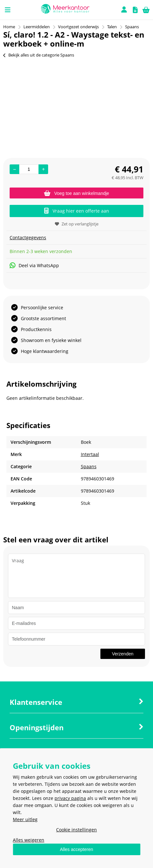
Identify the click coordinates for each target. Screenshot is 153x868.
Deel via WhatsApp (34, 265)
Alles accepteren (77, 849)
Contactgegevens (28, 237)
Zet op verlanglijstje (77, 224)
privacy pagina (70, 798)
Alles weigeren (29, 840)
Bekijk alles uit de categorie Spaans (39, 55)
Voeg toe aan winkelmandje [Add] (76, 193)
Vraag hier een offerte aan (77, 211)
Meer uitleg (25, 819)
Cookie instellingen (76, 830)
